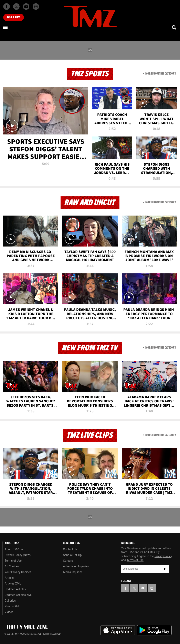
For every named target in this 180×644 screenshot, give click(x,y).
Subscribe (165, 569)
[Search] (174, 27)
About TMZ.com (15, 549)
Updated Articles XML (18, 595)
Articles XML (13, 583)
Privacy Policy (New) (18, 555)
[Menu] (6, 27)
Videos (9, 612)
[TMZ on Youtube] (26, 7)
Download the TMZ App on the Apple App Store (118, 630)
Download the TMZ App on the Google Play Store (154, 630)
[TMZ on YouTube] (143, 588)
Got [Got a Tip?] (14, 17)
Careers (68, 561)
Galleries (10, 601)
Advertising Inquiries (76, 566)
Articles (10, 578)
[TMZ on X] (16, 7)
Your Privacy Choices (18, 572)
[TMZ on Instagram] (36, 7)
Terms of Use (13, 561)
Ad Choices (12, 566)
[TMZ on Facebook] (7, 7)
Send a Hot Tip (72, 555)
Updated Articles (15, 589)
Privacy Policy (163, 556)
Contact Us (70, 549)
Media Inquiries (73, 572)
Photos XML (12, 606)
